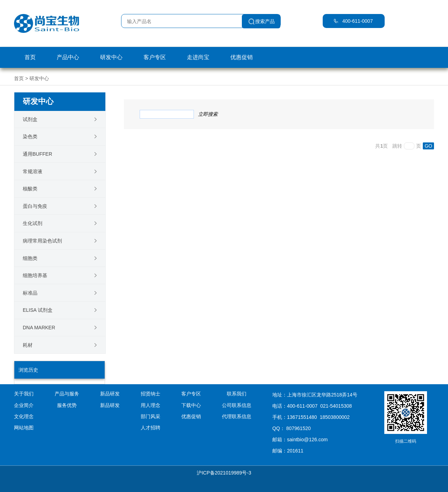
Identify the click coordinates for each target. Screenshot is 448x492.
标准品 (30, 293)
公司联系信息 (237, 405)
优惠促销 (241, 57)
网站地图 (24, 428)
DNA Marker (39, 328)
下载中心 (191, 405)
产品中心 (68, 57)
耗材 (28, 345)
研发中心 (111, 57)
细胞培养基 (35, 275)
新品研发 (110, 405)
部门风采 (150, 416)
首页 (30, 57)
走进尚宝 (198, 57)
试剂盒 (30, 119)
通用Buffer (37, 154)
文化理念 (24, 416)
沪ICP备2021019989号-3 (224, 473)
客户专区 (155, 57)
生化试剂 (33, 223)
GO (428, 146)
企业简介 (24, 405)
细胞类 (30, 258)
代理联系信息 (237, 416)
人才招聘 (150, 428)
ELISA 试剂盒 (38, 310)
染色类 (30, 136)
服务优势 (67, 405)
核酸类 (30, 189)
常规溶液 (33, 171)
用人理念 (150, 405)
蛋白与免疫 (35, 206)
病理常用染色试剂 (42, 241)
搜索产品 (265, 21)
